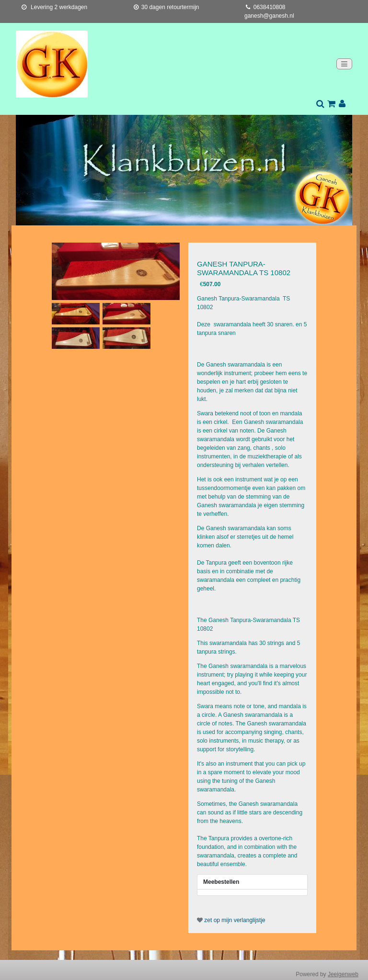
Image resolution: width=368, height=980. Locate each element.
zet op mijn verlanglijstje (231, 920)
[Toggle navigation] (344, 64)
